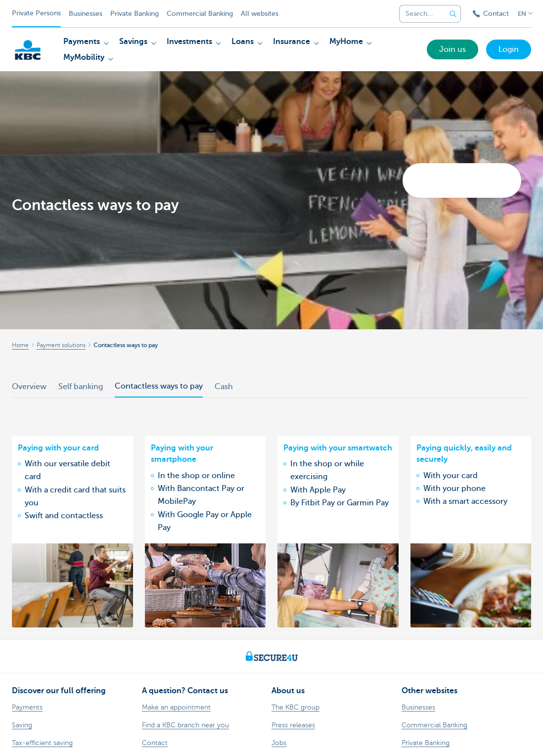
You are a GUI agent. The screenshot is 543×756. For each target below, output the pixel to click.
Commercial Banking (200, 14)
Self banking (81, 387)
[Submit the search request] (453, 14)
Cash (224, 387)
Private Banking (135, 14)
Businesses (86, 14)
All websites (260, 14)
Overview (29, 387)
